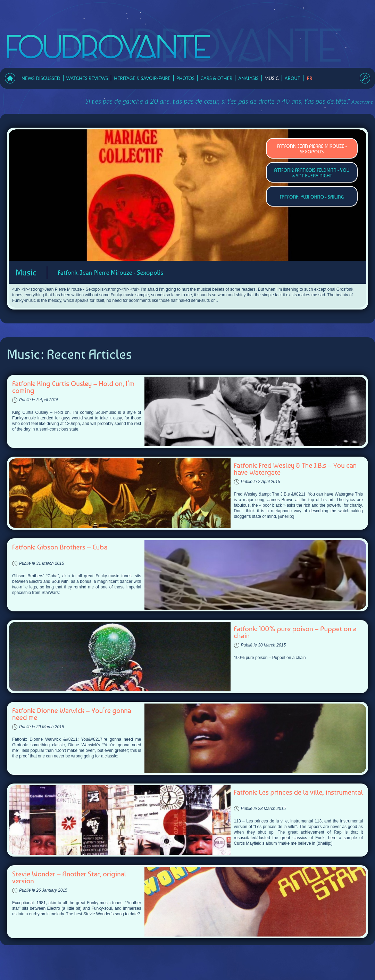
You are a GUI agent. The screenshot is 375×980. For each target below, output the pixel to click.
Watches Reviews (87, 78)
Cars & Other (216, 78)
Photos (185, 78)
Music (272, 78)
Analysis (248, 78)
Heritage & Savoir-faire (142, 78)
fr (310, 78)
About (293, 78)
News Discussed (41, 78)
